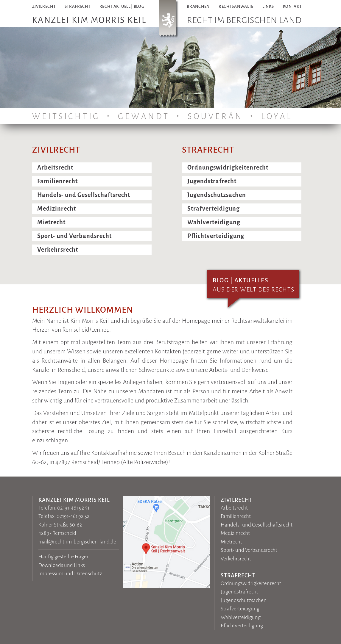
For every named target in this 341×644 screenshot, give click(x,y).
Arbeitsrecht (55, 167)
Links (268, 6)
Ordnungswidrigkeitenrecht (228, 167)
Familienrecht (57, 181)
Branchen (198, 6)
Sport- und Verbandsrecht (74, 236)
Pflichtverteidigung (216, 236)
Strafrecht (78, 6)
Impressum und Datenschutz (70, 574)
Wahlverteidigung (214, 222)
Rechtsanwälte (236, 6)
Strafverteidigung (214, 209)
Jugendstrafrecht (212, 181)
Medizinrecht (57, 209)
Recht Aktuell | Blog (122, 6)
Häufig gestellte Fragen (64, 557)
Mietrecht (51, 222)
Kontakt (292, 6)
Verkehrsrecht (58, 250)
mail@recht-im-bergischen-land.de (77, 542)
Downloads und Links (62, 565)
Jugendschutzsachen (217, 195)
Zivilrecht (44, 6)
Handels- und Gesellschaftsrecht (84, 195)
